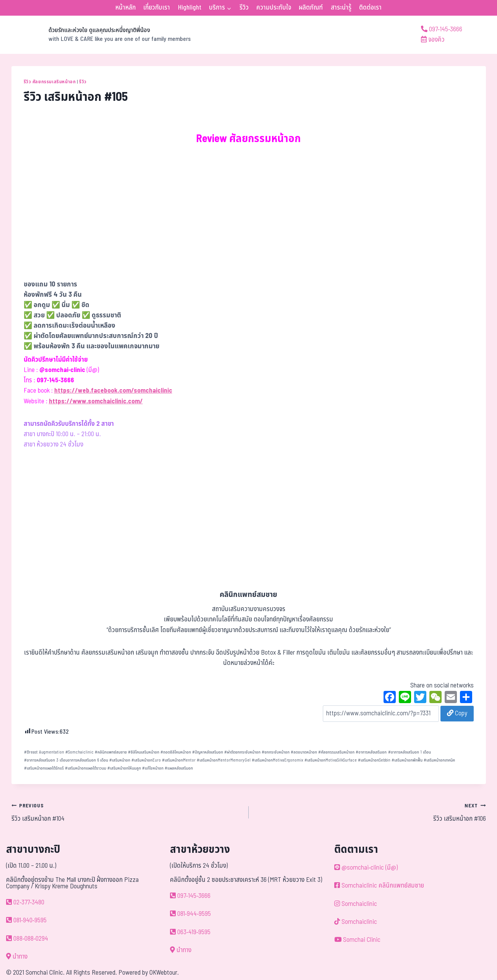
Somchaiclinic (79, 752)
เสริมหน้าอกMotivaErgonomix (278, 760)
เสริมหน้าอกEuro (146, 760)
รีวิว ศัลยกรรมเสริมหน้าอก (50, 82)
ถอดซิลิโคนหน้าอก (176, 752)
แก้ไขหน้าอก (153, 768)
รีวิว (244, 8)
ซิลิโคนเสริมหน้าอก (144, 752)
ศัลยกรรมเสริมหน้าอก (336, 752)
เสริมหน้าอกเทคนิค (439, 760)
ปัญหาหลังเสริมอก (208, 752)
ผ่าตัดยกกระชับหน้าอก (242, 752)
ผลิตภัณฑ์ (311, 8)
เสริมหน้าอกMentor (179, 760)
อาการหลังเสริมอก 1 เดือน (410, 752)
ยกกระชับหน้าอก (276, 752)
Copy (457, 713)
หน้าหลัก (125, 8)
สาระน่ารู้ (341, 8)
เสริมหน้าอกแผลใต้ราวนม (86, 768)
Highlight (190, 8)
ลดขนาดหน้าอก (304, 752)
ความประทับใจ (274, 8)
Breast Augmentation (44, 752)
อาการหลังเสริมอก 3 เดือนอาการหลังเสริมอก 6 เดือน (66, 760)
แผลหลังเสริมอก (179, 768)
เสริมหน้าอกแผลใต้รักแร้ (44, 768)
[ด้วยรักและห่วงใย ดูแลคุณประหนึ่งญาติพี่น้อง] (101, 35)
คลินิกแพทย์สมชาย (111, 752)
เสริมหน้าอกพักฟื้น (407, 760)
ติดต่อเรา (370, 8)
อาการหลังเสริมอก (371, 752)
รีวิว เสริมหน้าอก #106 (371, 812)
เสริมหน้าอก (120, 760)
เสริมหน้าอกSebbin (374, 760)
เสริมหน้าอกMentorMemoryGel (224, 760)
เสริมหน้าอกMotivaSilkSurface (331, 760)
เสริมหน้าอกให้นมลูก (124, 768)
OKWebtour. (164, 973)
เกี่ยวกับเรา (157, 8)
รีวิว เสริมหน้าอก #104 (127, 812)
